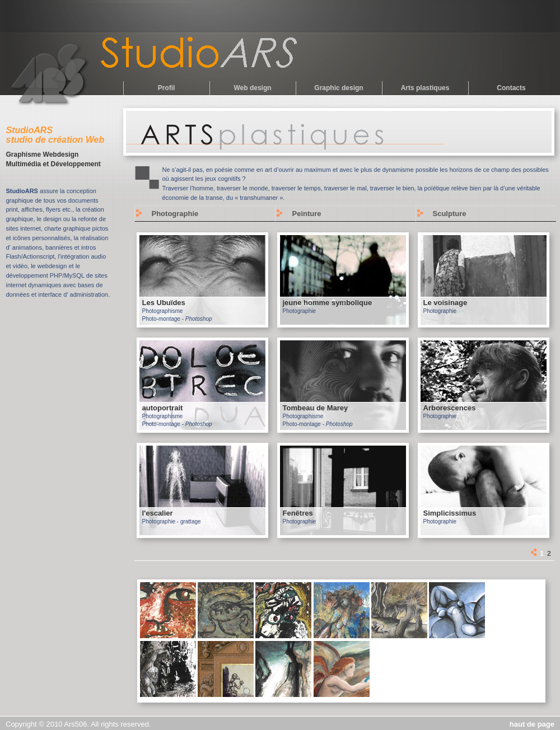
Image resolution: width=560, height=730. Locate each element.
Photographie (175, 214)
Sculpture (450, 214)
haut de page (532, 724)
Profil (167, 88)
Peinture (307, 214)
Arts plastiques (425, 88)
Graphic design (339, 88)
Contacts (511, 88)
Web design (252, 88)
